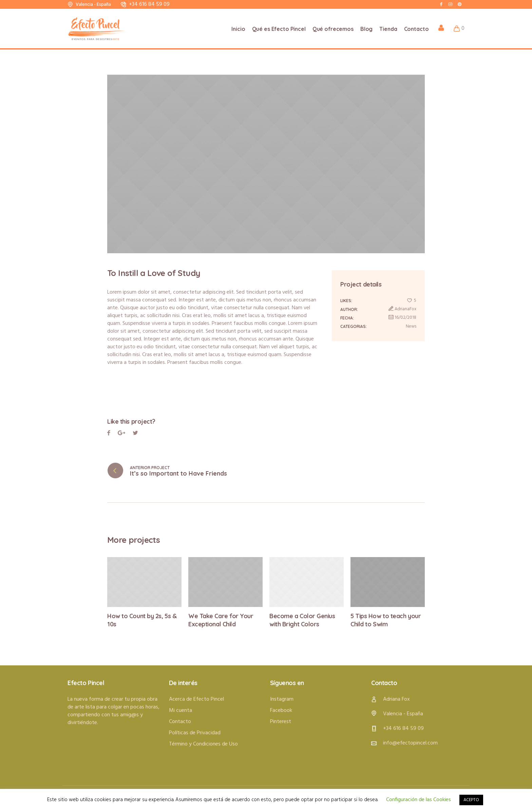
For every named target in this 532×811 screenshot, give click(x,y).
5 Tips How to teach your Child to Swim (386, 620)
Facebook (109, 434)
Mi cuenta (180, 710)
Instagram (282, 699)
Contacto (180, 721)
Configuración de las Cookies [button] (419, 800)
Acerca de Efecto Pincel (196, 699)
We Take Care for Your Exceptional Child (221, 620)
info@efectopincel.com (410, 743)
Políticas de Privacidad (195, 733)
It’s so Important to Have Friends (178, 473)
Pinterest (135, 434)
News (411, 326)
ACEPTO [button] (471, 800)
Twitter (121, 434)
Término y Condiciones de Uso (203, 744)
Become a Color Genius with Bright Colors (302, 620)
